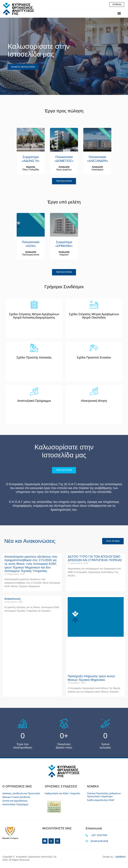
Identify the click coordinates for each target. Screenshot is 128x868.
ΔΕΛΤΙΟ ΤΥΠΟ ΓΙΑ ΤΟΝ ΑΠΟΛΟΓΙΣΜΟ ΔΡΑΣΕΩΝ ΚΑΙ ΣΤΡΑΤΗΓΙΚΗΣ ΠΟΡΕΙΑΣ (95, 559)
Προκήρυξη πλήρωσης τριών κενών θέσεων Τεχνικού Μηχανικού (91, 679)
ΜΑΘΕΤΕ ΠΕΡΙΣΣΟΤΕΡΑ (23, 67)
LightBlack (120, 858)
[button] (119, 14)
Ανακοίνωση (12, 600)
